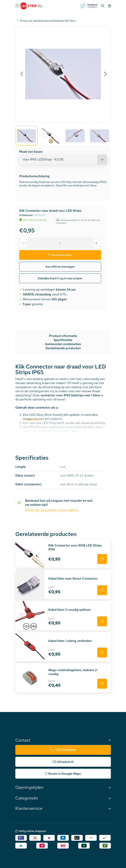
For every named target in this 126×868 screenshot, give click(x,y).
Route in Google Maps (65, 774)
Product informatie (63, 336)
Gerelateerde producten (63, 348)
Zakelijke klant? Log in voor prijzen (60, 278)
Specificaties (63, 340)
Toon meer (33, 419)
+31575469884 (65, 750)
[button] (22, 74)
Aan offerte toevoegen (60, 267)
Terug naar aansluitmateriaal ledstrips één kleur (48, 21)
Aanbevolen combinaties (63, 344)
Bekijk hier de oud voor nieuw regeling (52, 510)
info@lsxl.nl (65, 762)
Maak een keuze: (31, 152)
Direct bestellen (62, 255)
